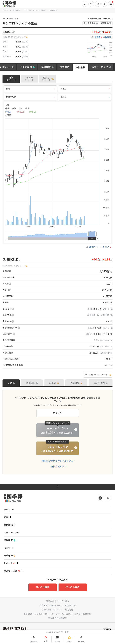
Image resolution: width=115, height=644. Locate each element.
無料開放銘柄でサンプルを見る (58, 461)
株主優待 (65, 67)
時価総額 (31, 383)
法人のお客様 (72, 587)
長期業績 (46, 67)
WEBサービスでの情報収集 (63, 606)
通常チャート (11, 79)
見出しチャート (46, 79)
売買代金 (75, 383)
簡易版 (98, 37)
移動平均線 (30, 97)
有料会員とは (58, 467)
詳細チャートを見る (97, 247)
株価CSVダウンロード (98, 375)
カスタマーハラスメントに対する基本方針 (71, 614)
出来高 (85, 97)
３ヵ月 (85, 89)
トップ (5, 11)
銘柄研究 (16, 11)
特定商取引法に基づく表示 (37, 614)
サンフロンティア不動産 (35, 11)
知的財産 (69, 610)
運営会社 (50, 601)
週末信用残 (99, 383)
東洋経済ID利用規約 (57, 618)
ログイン (57, 413)
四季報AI (10, 556)
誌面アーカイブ (100, 67)
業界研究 (9, 540)
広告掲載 (44, 606)
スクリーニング (12, 533)
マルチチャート (29, 79)
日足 (30, 89)
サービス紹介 (63, 601)
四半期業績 (26, 67)
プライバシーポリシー (52, 610)
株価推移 (80, 67)
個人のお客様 (42, 587)
